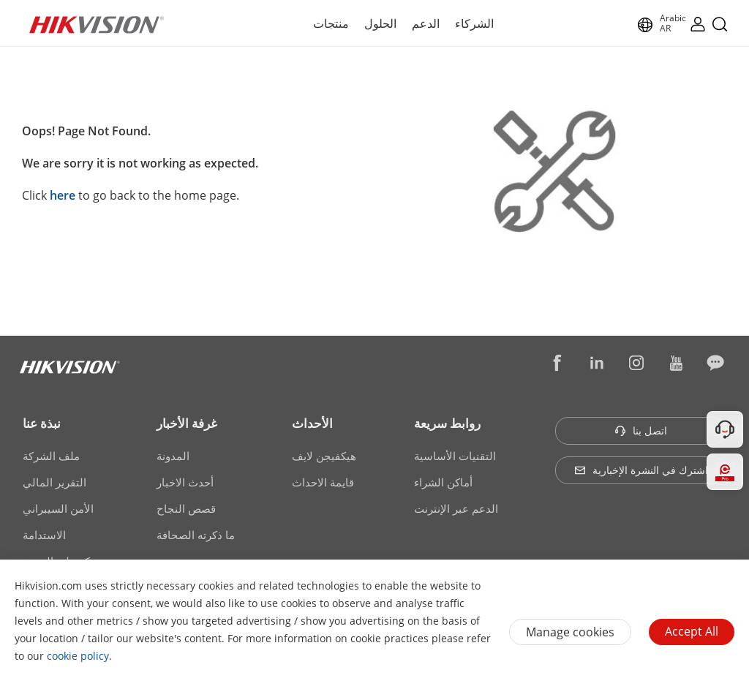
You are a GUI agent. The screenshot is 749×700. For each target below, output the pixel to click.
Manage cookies (570, 632)
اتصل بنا (641, 430)
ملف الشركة (51, 456)
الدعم (426, 23)
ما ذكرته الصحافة (196, 535)
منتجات (331, 23)
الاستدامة (44, 535)
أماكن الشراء (443, 482)
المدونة (173, 456)
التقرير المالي (54, 482)
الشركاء (474, 23)
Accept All (692, 631)
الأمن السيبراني (58, 508)
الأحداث (312, 423)
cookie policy (78, 656)
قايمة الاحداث (323, 482)
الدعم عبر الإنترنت (456, 508)
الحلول (380, 23)
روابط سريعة (447, 423)
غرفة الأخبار (187, 423)
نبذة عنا (42, 423)
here (63, 195)
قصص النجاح (186, 508)
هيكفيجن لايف (324, 456)
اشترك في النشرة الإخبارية (641, 470)
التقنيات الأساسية (455, 456)
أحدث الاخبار (185, 482)
